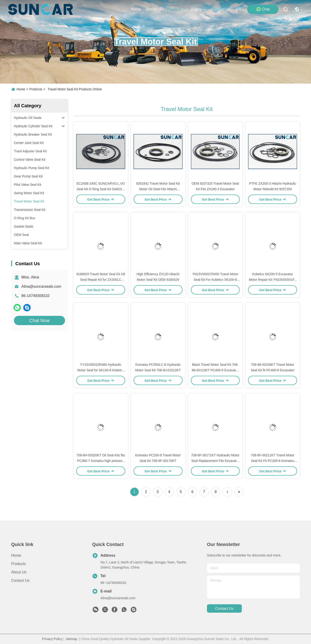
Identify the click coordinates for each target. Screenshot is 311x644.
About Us (19, 572)
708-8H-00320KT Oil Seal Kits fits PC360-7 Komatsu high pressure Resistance (101, 461)
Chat (263, 9)
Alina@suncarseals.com (41, 286)
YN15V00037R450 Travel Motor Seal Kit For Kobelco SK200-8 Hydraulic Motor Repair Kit (215, 280)
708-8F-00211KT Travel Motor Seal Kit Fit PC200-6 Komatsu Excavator (273, 461)
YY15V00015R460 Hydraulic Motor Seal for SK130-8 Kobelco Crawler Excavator (101, 370)
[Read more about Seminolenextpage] (227, 492)
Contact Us (20, 580)
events (199, 9)
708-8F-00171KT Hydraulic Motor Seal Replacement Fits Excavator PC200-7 (215, 461)
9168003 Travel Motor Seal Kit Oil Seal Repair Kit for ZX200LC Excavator (101, 280)
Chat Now (39, 320)
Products (36, 89)
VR (238, 9)
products (176, 9)
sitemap (72, 639)
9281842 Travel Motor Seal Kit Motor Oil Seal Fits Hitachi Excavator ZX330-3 (158, 189)
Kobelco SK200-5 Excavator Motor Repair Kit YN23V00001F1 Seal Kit (272, 280)
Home (136, 9)
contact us (221, 9)
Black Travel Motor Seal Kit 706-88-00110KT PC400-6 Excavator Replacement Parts (215, 370)
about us (154, 9)
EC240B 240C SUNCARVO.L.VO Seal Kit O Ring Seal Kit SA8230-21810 (101, 189)
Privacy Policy (52, 639)
